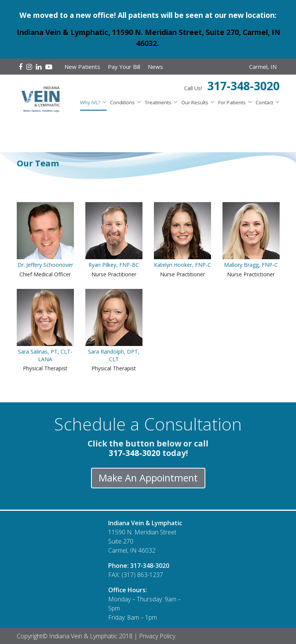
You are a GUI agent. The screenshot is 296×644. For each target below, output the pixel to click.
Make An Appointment (148, 478)
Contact (264, 102)
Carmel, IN (263, 67)
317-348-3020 (243, 86)
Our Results (195, 102)
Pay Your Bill (124, 67)
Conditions (122, 102)
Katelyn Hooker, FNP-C (182, 265)
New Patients (82, 67)
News (155, 67)
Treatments (158, 102)
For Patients (232, 102)
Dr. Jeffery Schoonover (45, 265)
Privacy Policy (157, 636)
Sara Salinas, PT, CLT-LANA (45, 355)
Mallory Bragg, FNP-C (251, 265)
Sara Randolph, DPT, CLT (114, 355)
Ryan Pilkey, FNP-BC (114, 265)
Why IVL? (90, 102)
